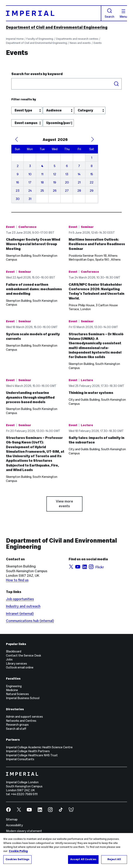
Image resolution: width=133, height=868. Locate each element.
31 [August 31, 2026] (30, 199)
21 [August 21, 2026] (79, 182)
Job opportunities (20, 599)
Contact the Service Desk (24, 656)
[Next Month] (93, 139)
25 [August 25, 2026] (42, 191)
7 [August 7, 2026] (79, 166)
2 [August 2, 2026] (18, 166)
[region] (66, 851)
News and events (80, 43)
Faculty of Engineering (40, 39)
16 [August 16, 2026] (18, 182)
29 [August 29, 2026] (92, 191)
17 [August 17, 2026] (30, 182)
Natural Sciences (17, 694)
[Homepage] (54, 13)
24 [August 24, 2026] (30, 191)
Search (109, 13)
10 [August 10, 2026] (30, 174)
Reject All (114, 859)
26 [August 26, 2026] (55, 191)
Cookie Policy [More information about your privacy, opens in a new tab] (18, 851)
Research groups (17, 725)
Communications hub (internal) (30, 621)
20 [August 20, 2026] (67, 182)
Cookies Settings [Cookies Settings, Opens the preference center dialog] (17, 859)
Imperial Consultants (20, 759)
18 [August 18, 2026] (42, 182)
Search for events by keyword (37, 74)
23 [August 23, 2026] (18, 191)
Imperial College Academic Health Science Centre (39, 747)
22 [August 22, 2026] (92, 182)
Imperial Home (15, 39)
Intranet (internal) (20, 614)
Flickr (100, 567)
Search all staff (16, 729)
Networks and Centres (21, 721)
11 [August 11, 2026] (42, 174)
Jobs (9, 659)
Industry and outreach (23, 606)
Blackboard (14, 651)
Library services (16, 664)
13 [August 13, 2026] (67, 174)
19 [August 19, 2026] (55, 182)
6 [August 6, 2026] (67, 166)
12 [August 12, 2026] (55, 174)
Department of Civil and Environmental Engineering (57, 27)
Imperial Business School (23, 698)
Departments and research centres (77, 39)
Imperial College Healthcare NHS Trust (32, 755)
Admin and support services (24, 717)
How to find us (17, 580)
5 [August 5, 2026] (55, 166)
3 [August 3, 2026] (30, 166)
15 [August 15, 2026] (92, 174)
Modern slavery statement (24, 831)
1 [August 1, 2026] (92, 158)
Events (98, 43)
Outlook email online (20, 667)
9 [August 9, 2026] (18, 174)
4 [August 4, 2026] (42, 166)
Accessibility (14, 825)
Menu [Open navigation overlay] (123, 14)
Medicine (12, 690)
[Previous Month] (17, 139)
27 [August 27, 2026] (67, 191)
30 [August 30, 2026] (18, 199)
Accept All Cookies (83, 859)
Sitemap (12, 819)
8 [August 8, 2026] (92, 166)
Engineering (14, 686)
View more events (64, 504)
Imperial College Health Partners (28, 751)
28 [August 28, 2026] (79, 191)
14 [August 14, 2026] (79, 174)
